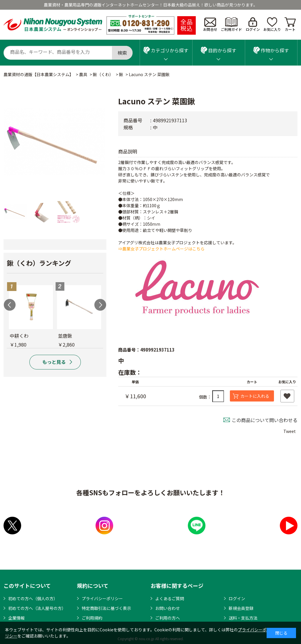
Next (100, 305)
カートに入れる (255, 396)
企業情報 (16, 618)
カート (290, 25)
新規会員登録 (241, 608)
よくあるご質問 (170, 598)
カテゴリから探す (166, 50)
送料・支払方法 (243, 618)
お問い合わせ (168, 608)
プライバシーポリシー (102, 598)
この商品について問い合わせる (265, 420)
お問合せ (210, 25)
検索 (122, 53)
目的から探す (219, 50)
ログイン (253, 25)
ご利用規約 (92, 618)
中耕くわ (19, 336)
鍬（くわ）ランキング (39, 263)
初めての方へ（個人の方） (33, 598)
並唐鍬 (65, 336)
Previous (10, 305)
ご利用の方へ (168, 618)
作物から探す (271, 50)
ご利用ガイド (231, 25)
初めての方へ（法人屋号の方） (37, 608)
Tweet (290, 431)
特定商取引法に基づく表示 (106, 608)
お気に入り (272, 25)
